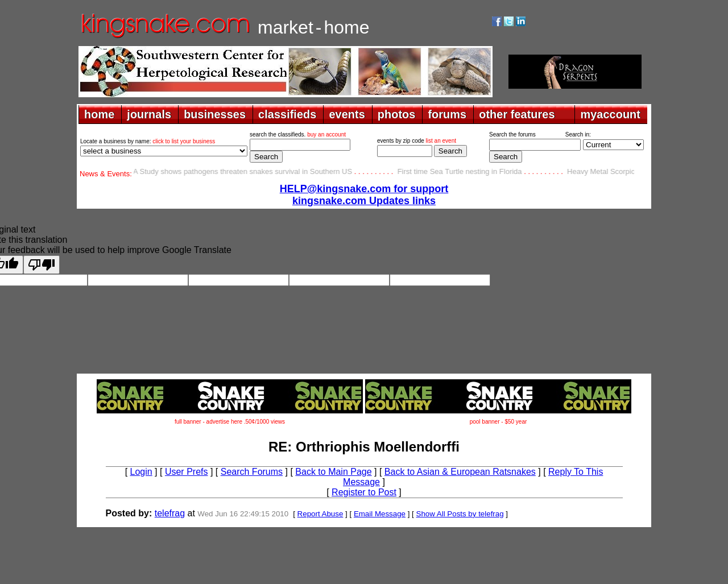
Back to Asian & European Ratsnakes (460, 472)
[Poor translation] (42, 265)
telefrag (170, 513)
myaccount (610, 114)
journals (149, 114)
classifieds (287, 114)
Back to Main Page (333, 472)
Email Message (380, 514)
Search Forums (252, 472)
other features (517, 114)
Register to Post (364, 492)
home (99, 114)
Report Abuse (320, 514)
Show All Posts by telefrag (460, 514)
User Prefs (187, 472)
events (347, 114)
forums (447, 114)
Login (141, 472)
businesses (215, 114)
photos (397, 114)
